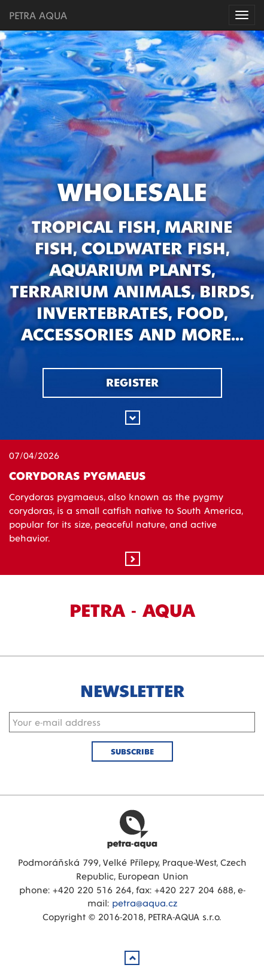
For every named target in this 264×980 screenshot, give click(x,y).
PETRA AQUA (38, 15)
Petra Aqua (132, 829)
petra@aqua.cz (145, 903)
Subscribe (132, 751)
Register (132, 382)
